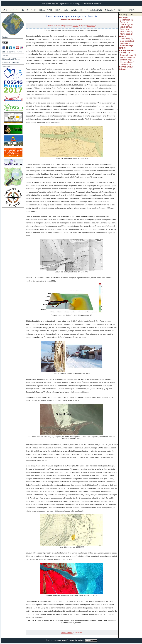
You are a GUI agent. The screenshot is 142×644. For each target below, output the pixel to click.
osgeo (110, 10)
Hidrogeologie (126, 62)
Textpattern (15, 63)
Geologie (124, 64)
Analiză (123, 29)
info (132, 10)
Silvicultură (125, 60)
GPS (121, 48)
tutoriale (28, 10)
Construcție (125, 25)
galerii (77, 10)
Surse (123, 22)
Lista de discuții (8, 59)
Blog (122, 10)
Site (121, 69)
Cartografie (91, 26)
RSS (4, 52)
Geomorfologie (127, 55)
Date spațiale (126, 41)
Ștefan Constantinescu (73, 20)
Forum (18, 59)
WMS (14, 52)
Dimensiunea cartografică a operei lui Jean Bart (72, 16)
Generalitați (125, 39)
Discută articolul (67, 633)
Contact (5, 56)
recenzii (46, 10)
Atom (9, 52)
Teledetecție (125, 46)
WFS (20, 52)
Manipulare (125, 34)
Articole (75, 26)
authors (81, 640)
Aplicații (123, 53)
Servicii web (125, 67)
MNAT (122, 17)
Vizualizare (125, 27)
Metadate (124, 43)
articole (10, 10)
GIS (121, 36)
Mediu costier (126, 57)
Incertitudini (125, 32)
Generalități (125, 20)
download (94, 10)
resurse (62, 10)
